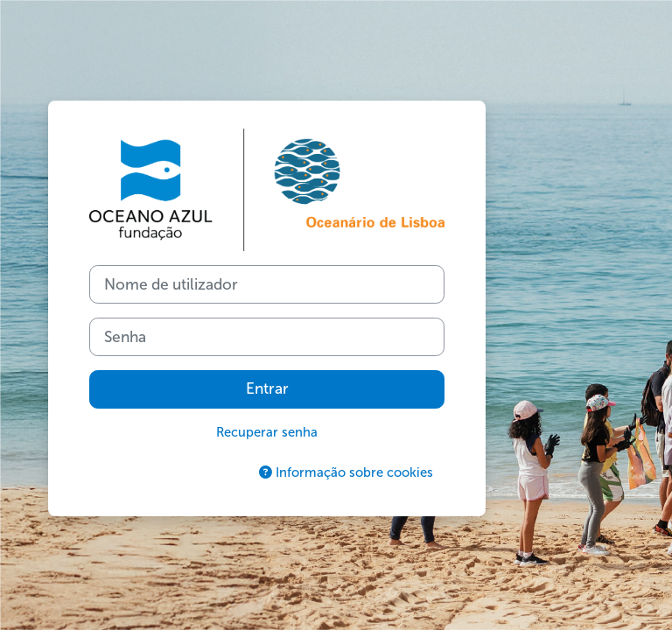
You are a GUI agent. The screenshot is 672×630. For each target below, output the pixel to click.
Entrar (267, 389)
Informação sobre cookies (346, 472)
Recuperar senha (267, 432)
